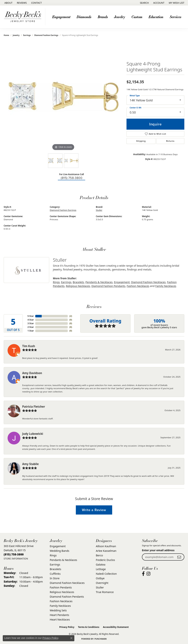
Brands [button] (103, 17)
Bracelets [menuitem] (55, 569)
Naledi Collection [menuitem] (106, 574)
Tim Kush (29, 346)
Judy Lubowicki (33, 434)
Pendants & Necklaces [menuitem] (63, 560)
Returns (170, 141)
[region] (63, 96)
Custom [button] (137, 17)
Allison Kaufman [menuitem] (106, 546)
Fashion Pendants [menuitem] (61, 587)
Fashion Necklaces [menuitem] (61, 601)
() (71, 316)
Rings (56, 282)
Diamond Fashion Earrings (46, 35)
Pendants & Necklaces (99, 282)
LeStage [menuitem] (101, 569)
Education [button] (156, 17)
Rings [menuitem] (53, 555)
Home (6, 35)
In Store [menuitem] (55, 578)
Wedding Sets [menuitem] (58, 610)
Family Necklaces (166, 286)
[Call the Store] (14, 554)
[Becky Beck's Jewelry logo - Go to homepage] (24, 17)
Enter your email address (158, 550)
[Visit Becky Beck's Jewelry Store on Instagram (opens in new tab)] (148, 574)
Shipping (141, 141)
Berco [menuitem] (99, 555)
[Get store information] (16, 559)
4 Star (31, 320)
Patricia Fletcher (34, 407)
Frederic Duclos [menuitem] (105, 560)
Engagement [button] (61, 17)
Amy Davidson (32, 373)
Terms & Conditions (89, 627)
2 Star (31, 327)
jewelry (16, 35)
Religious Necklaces (78, 286)
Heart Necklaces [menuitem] (60, 620)
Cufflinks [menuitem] (55, 574)
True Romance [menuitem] (105, 592)
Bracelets (78, 282)
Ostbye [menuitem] (100, 578)
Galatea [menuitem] (101, 565)
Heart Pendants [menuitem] (59, 615)
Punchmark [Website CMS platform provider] (101, 639)
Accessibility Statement (116, 627)
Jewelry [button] (120, 17)
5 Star (31, 316)
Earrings (27, 35)
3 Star (31, 323)
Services (175, 17)
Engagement (122, 282)
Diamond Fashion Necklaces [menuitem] (67, 583)
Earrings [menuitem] (55, 565)
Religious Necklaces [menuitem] (62, 592)
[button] (144, 3)
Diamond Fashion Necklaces (148, 282)
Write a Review (94, 510)
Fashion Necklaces (138, 286)
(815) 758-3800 (72, 178)
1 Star (31, 331)
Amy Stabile (30, 464)
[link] (8, 3)
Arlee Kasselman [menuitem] (106, 551)
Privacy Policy (67, 627)
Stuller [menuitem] (100, 587)
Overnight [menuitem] (102, 583)
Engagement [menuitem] (58, 546)
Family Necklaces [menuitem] (60, 606)
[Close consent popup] (71, 638)
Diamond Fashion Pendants (108, 286)
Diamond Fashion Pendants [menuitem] (67, 597)
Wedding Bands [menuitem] (59, 551)
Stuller (99, 210)
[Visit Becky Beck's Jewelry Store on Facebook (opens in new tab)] (143, 574)
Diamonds (84, 17)
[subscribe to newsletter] (179, 557)
